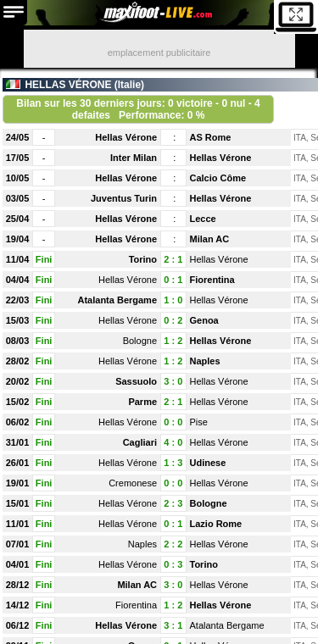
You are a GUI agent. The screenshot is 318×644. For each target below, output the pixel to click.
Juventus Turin (124, 198)
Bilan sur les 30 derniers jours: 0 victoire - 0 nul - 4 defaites (138, 109)
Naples (205, 361)
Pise (199, 422)
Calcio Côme (218, 178)
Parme (142, 402)
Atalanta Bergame (117, 300)
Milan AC (210, 239)
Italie (129, 85)
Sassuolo (136, 381)
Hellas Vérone (126, 137)
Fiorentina (212, 280)
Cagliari (140, 442)
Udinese (208, 463)
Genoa (204, 320)
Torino (143, 259)
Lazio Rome (216, 524)
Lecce (203, 219)
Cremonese (133, 483)
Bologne (140, 341)
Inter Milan (134, 158)
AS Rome (211, 137)
